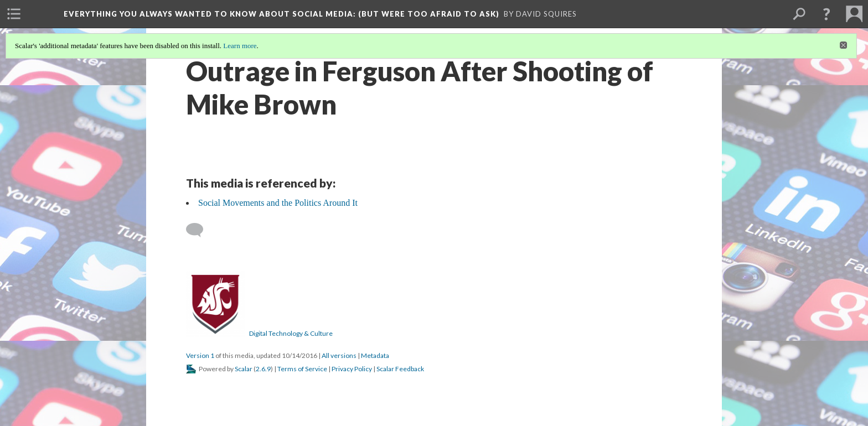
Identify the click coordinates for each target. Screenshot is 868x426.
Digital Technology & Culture (291, 333)
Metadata (375, 355)
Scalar (244, 369)
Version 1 (200, 355)
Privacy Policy (352, 369)
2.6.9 (263, 369)
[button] (826, 14)
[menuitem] (14, 14)
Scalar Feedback (400, 369)
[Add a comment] (200, 230)
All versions (339, 355)
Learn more (240, 46)
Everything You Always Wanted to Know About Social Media (281, 14)
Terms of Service (302, 369)
